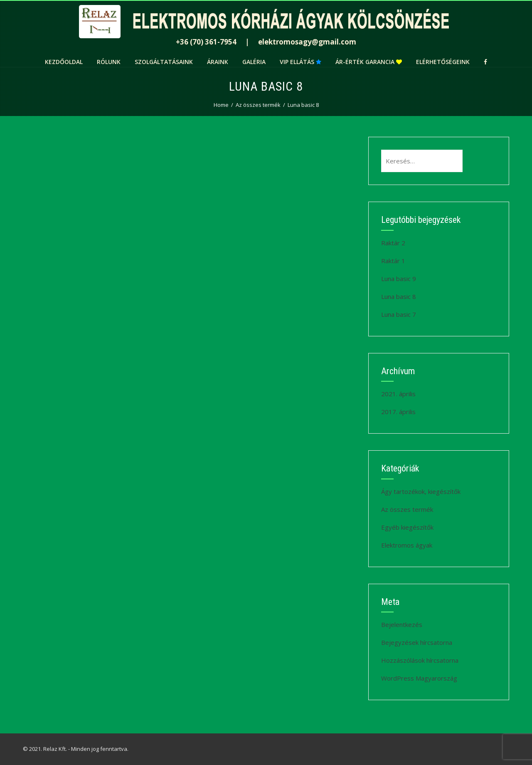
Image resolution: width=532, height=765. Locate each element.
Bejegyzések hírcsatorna (417, 642)
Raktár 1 (393, 261)
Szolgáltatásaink (164, 62)
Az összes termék (407, 509)
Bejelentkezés (402, 624)
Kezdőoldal (64, 62)
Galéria (254, 62)
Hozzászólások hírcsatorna (420, 660)
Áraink (218, 62)
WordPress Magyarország (419, 678)
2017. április (398, 412)
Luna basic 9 (399, 279)
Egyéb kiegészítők (407, 527)
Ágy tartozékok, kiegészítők (421, 491)
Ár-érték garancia (369, 62)
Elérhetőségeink (443, 62)
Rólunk (109, 62)
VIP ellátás (300, 62)
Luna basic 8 (399, 296)
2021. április (398, 394)
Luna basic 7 (399, 314)
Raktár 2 (393, 243)
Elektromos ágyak (407, 545)
